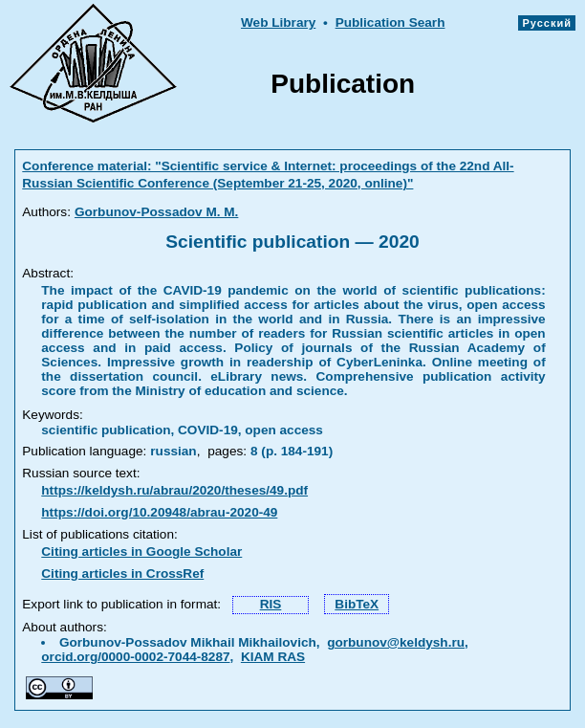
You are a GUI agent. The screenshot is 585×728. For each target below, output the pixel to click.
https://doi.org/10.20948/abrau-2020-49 (159, 512)
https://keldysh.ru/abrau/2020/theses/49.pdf (174, 490)
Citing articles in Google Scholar (141, 552)
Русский (547, 23)
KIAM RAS (273, 657)
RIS (271, 604)
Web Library (278, 22)
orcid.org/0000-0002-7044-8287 (135, 657)
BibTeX (357, 604)
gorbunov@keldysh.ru (396, 642)
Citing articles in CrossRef (122, 574)
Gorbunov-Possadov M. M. (156, 212)
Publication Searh (390, 22)
